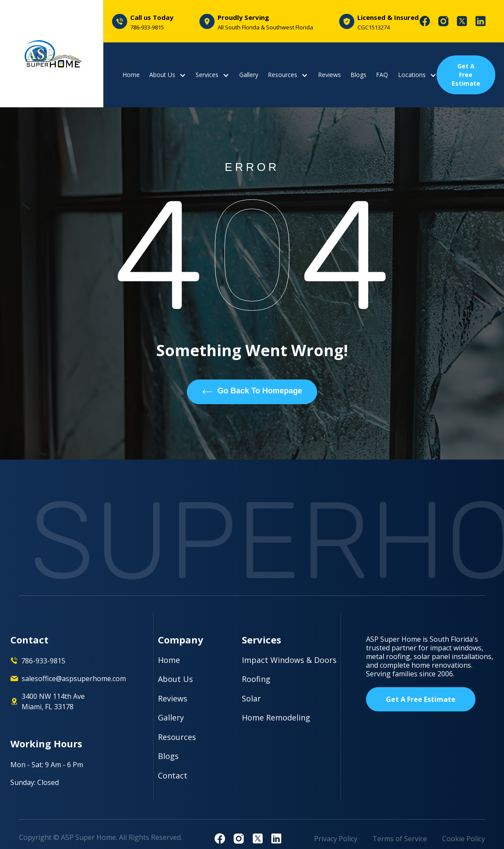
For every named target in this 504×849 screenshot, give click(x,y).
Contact (173, 775)
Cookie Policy (464, 839)
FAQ (382, 75)
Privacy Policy (336, 839)
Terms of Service (400, 839)
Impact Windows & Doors (289, 660)
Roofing (256, 679)
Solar (251, 698)
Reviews (329, 75)
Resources (177, 737)
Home (131, 75)
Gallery (249, 75)
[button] (168, 75)
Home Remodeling (276, 717)
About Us (175, 679)
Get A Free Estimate (466, 75)
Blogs (358, 75)
